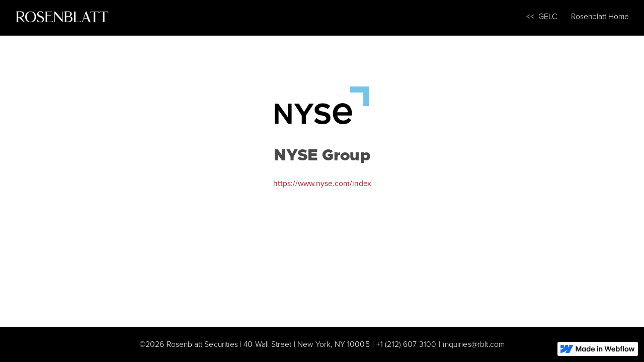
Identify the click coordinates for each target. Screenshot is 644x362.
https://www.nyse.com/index (322, 183)
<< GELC (542, 16)
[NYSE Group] (322, 104)
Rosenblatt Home (600, 16)
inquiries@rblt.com (474, 344)
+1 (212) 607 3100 (407, 344)
